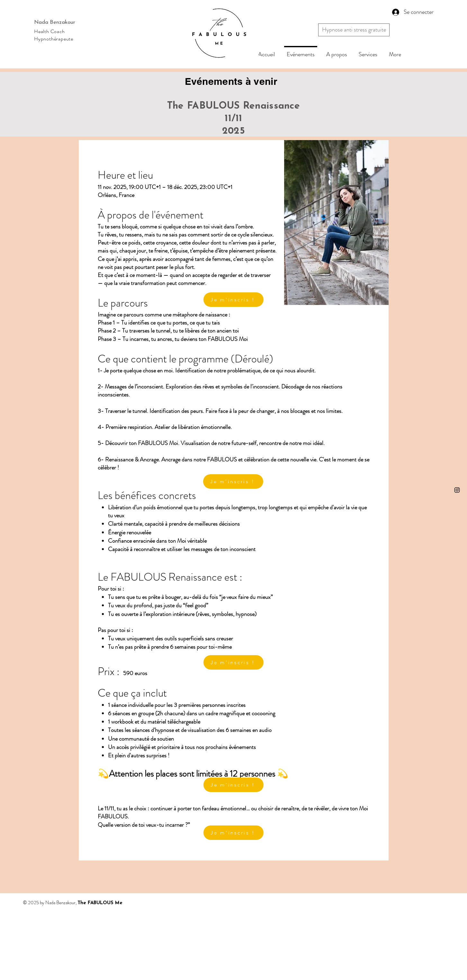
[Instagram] (457, 490)
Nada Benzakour (55, 22)
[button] (354, 30)
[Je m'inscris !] (233, 785)
